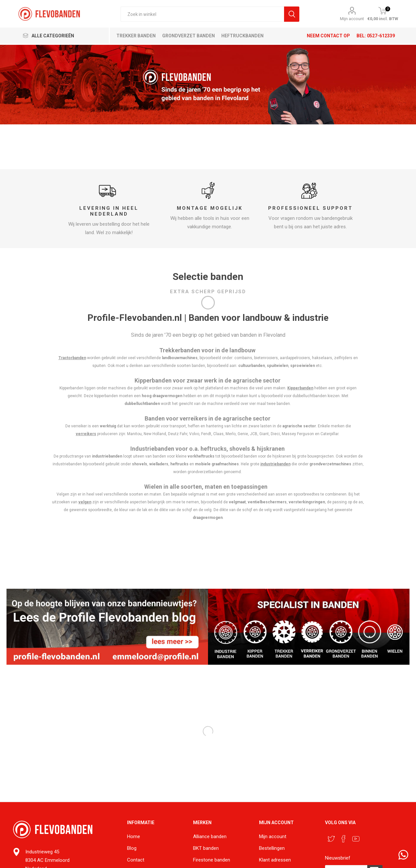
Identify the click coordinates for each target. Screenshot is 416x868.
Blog (132, 848)
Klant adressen (275, 860)
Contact (136, 860)
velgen (85, 502)
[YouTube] (356, 839)
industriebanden (275, 464)
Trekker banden (136, 36)
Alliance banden (210, 837)
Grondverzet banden (188, 36)
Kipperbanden (300, 388)
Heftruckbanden (242, 36)
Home (134, 837)
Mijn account (352, 19)
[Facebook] (344, 839)
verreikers (86, 434)
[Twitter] (331, 839)
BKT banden (206, 848)
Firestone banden (212, 860)
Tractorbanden (72, 358)
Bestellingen (272, 848)
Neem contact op (328, 36)
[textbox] (202, 14)
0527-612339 (381, 36)
